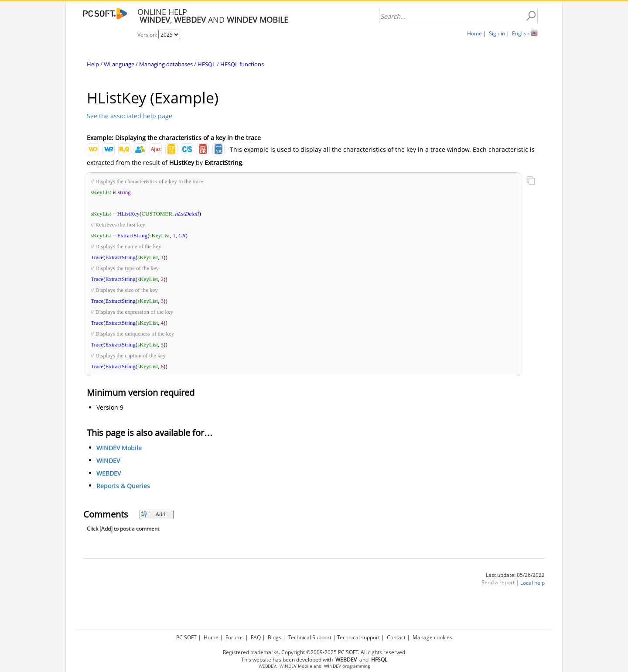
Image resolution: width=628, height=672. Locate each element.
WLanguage (119, 64)
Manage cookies (432, 637)
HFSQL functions (242, 64)
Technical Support (310, 637)
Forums (235, 637)
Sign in (497, 33)
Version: (148, 35)
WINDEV (108, 461)
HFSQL (206, 64)
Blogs (275, 637)
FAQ (256, 637)
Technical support (358, 637)
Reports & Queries (123, 486)
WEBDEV (109, 473)
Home (474, 33)
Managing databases (166, 64)
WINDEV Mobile (119, 448)
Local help (532, 583)
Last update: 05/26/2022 (515, 575)
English (521, 33)
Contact (396, 637)
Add (153, 514)
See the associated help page (130, 116)
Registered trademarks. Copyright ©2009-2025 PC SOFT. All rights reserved (314, 652)
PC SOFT (186, 637)
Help (93, 64)
